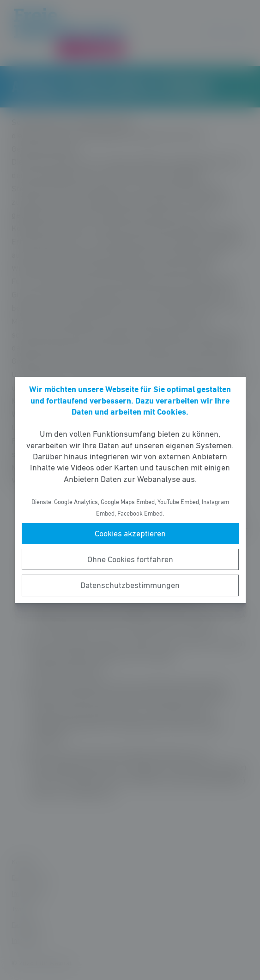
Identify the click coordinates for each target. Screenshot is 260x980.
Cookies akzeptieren (130, 534)
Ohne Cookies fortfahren (130, 559)
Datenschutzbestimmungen (130, 585)
